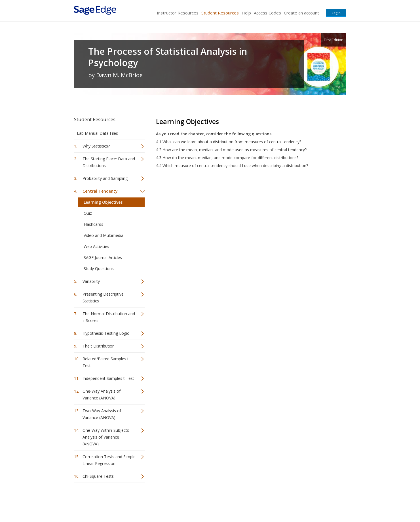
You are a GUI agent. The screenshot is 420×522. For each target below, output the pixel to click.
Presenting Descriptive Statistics (103, 297)
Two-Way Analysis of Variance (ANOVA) (102, 414)
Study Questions (99, 269)
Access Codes (267, 13)
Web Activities (96, 246)
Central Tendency (100, 191)
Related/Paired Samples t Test (106, 362)
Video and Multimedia (104, 235)
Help (246, 13)
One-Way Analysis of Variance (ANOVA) (102, 394)
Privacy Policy (309, 501)
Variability (91, 281)
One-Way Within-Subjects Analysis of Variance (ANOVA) (106, 437)
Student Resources (220, 13)
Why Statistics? (96, 146)
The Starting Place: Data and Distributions (109, 162)
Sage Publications (106, 501)
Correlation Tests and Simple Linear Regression (109, 460)
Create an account (301, 13)
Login (336, 13)
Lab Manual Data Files (97, 133)
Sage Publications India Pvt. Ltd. (156, 501)
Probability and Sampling (105, 178)
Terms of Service (242, 501)
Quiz (88, 213)
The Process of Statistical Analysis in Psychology (168, 57)
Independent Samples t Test (108, 378)
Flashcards (93, 224)
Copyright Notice (277, 501)
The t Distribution (99, 346)
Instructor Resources (178, 13)
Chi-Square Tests (98, 476)
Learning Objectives (103, 202)
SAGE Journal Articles (103, 257)
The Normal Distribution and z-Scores (109, 317)
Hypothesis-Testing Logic (106, 333)
